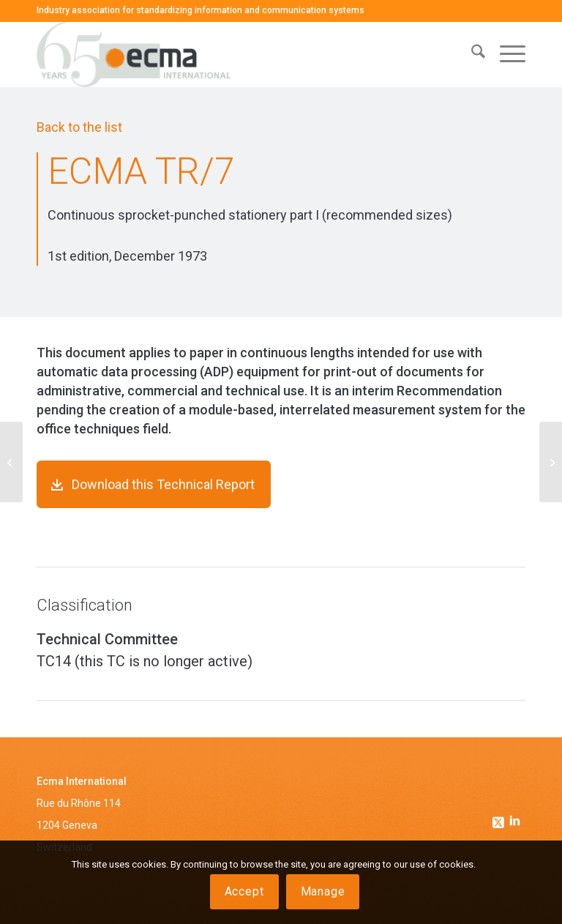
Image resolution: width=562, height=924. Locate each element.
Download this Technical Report (163, 484)
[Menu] (505, 54)
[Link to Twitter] (500, 819)
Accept (244, 891)
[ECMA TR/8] (551, 462)
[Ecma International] (134, 54)
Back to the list (79, 127)
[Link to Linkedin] (514, 822)
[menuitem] (471, 54)
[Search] (471, 54)
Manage (323, 891)
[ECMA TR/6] (11, 462)
